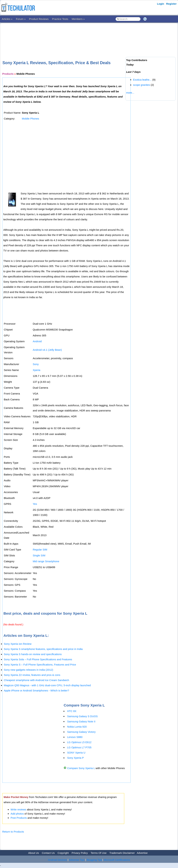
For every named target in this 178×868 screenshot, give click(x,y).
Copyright (63, 853)
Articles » (7, 19)
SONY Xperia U (76, 753)
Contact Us (48, 853)
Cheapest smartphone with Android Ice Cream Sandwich (36, 680)
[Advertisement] (65, 36)
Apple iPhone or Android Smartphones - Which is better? (36, 690)
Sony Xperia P (75, 758)
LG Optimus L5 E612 (79, 742)
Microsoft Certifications (117, 860)
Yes (35, 504)
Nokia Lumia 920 (77, 727)
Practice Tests (60, 19)
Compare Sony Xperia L (81, 768)
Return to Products (13, 832)
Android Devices (58, 860)
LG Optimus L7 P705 (79, 747)
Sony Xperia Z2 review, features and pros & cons (32, 675)
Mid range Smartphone (46, 561)
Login (161, 4)
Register (171, 4)
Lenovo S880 (75, 737)
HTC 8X (72, 711)
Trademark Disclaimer (122, 853)
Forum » (21, 19)
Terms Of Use (99, 853)
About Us (34, 853)
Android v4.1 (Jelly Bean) (47, 350)
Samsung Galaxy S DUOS (82, 716)
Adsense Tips (77, 860)
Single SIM (39, 555)
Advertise (142, 853)
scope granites (142, 85)
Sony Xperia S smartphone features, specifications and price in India (43, 649)
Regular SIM (40, 550)
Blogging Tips (95, 860)
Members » (78, 19)
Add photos (17, 814)
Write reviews (18, 809)
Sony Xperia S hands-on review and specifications (33, 654)
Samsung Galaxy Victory (81, 732)
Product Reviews (39, 19)
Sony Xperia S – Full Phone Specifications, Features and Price (40, 665)
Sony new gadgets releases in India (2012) (28, 670)
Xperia (37, 370)
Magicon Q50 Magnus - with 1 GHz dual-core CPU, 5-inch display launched (47, 685)
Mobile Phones (30, 119)
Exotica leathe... (142, 80)
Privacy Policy (80, 853)
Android (37, 341)
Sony (36, 364)
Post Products (19, 818)
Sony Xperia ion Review (18, 644)
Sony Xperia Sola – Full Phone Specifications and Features (38, 659)
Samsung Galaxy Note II (81, 721)
